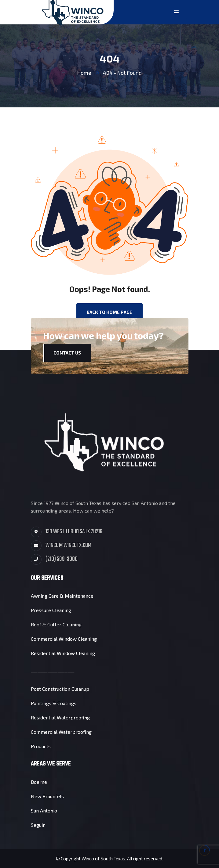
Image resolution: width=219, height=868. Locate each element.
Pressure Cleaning (51, 610)
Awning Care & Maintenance (62, 596)
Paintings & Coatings (54, 703)
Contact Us (67, 353)
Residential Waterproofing (60, 717)
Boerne (39, 782)
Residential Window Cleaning (63, 653)
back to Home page (109, 312)
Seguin (38, 825)
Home (84, 73)
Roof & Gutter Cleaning (56, 624)
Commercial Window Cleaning (64, 639)
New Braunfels (47, 796)
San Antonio (44, 810)
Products (41, 746)
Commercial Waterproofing (61, 732)
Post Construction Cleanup (60, 689)
